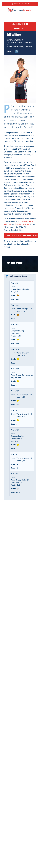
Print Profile (20, 29)
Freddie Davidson (22, 224)
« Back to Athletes (20, 24)
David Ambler (25, 221)
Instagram (17, 51)
